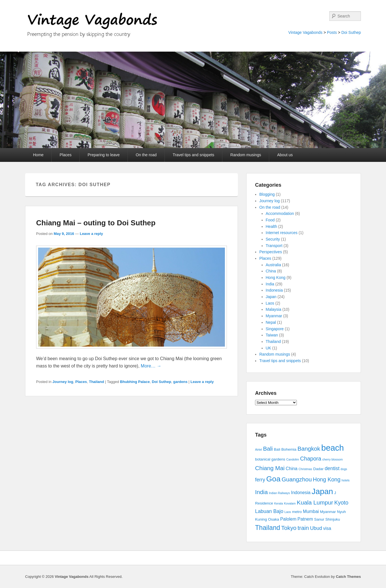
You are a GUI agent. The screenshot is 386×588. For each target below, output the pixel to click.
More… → (151, 366)
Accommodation (280, 213)
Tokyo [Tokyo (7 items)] (289, 528)
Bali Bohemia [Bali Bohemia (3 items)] (285, 449)
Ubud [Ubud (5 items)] (316, 528)
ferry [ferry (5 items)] (260, 480)
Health (271, 226)
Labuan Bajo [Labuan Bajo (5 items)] (269, 511)
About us (285, 155)
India (270, 284)
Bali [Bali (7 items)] (268, 449)
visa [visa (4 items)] (327, 528)
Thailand (96, 382)
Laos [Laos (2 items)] (288, 512)
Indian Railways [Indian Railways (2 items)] (279, 493)
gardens (180, 382)
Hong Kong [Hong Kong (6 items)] (327, 479)
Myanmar (274, 316)
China (271, 271)
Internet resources (282, 233)
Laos (270, 303)
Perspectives (271, 252)
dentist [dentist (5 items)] (332, 468)
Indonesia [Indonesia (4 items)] (301, 493)
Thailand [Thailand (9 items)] (268, 528)
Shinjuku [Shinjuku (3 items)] (333, 519)
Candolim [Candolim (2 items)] (293, 459)
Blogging (267, 194)
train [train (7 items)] (303, 528)
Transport (274, 246)
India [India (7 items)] (261, 492)
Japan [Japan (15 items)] (322, 491)
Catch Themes (348, 577)
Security (273, 239)
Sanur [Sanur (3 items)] (319, 519)
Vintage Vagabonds (305, 32)
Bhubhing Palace (135, 382)
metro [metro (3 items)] (297, 512)
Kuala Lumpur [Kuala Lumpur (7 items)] (315, 502)
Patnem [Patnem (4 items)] (305, 519)
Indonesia (274, 290)
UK (268, 348)
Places (65, 155)
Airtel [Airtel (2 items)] (258, 450)
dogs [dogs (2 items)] (344, 469)
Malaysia (274, 309)
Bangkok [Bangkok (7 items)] (309, 449)
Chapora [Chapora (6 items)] (311, 459)
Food (270, 220)
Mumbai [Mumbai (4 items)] (311, 511)
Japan (271, 297)
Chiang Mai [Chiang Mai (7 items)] (270, 468)
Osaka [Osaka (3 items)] (274, 519)
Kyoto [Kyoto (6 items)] (341, 503)
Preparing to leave (104, 155)
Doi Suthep (351, 32)
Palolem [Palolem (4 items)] (288, 519)
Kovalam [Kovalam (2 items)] (290, 503)
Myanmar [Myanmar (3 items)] (328, 512)
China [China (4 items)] (292, 469)
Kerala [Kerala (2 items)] (279, 503)
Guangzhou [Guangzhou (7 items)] (297, 479)
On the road (146, 155)
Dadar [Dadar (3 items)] (318, 469)
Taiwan (272, 335)
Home (38, 155)
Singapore (275, 329)
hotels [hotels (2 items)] (345, 480)
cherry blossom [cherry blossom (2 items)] (332, 459)
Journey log (63, 382)
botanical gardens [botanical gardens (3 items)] (270, 459)
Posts (332, 32)
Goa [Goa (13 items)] (273, 479)
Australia (273, 265)
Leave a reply (91, 234)
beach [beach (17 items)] (333, 448)
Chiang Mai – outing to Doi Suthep (96, 223)
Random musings (246, 155)
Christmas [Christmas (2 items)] (305, 469)
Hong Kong (276, 278)
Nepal (271, 322)
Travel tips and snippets (193, 155)
